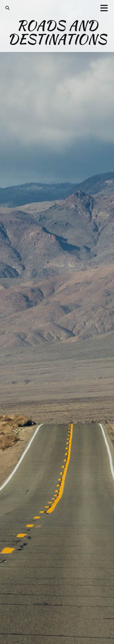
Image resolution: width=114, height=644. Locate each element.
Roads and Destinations (57, 32)
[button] (106, 8)
